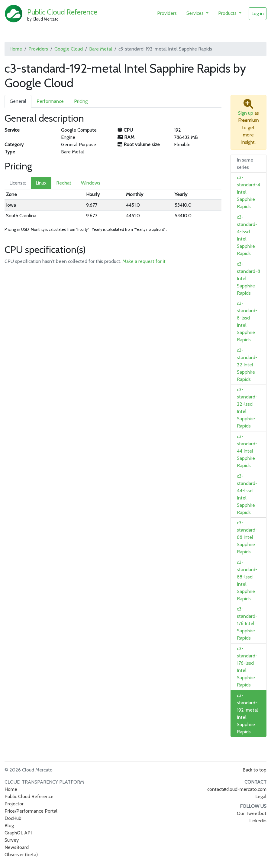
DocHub (13, 818)
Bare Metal (101, 49)
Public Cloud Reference (62, 12)
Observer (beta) (21, 855)
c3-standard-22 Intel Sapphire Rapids (247, 365)
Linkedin (258, 821)
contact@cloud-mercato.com (237, 789)
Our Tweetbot (252, 813)
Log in (258, 13)
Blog (9, 825)
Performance (50, 101)
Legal (261, 796)
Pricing (81, 101)
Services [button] (196, 13)
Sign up (246, 113)
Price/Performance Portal (31, 811)
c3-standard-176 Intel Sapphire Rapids (247, 623)
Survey (12, 840)
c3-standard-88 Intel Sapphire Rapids (247, 537)
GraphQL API (18, 833)
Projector (14, 804)
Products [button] (228, 13)
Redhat (64, 183)
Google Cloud (69, 49)
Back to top (255, 770)
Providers (167, 13)
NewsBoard (17, 847)
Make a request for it (144, 261)
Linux (41, 183)
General (18, 101)
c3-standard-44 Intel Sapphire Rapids (247, 451)
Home (16, 49)
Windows (91, 183)
